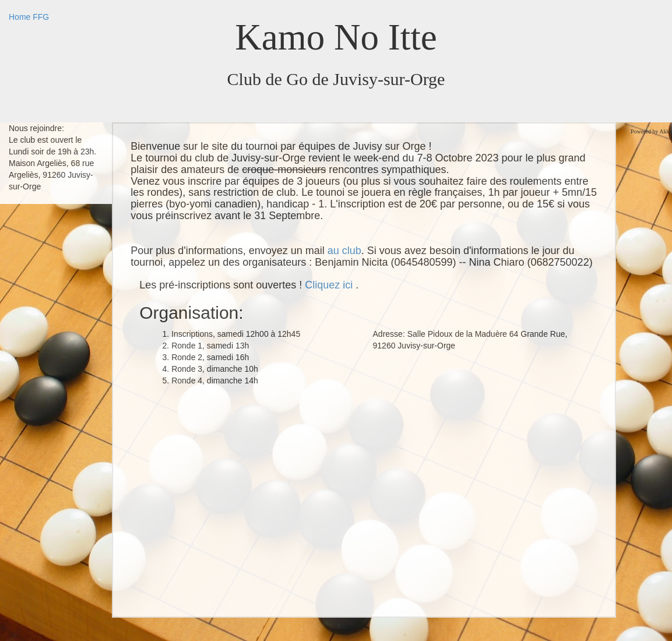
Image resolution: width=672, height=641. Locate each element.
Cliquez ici (330, 285)
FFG (41, 17)
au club (344, 251)
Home (20, 17)
